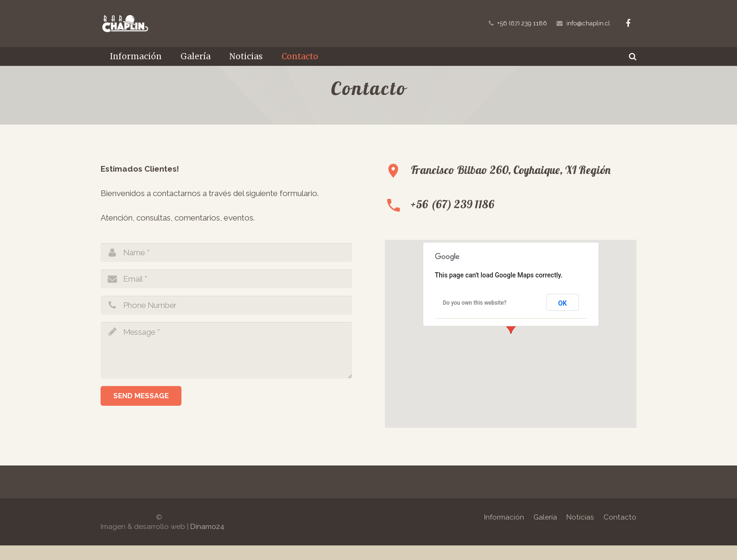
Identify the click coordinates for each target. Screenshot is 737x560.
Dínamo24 (207, 541)
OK (562, 318)
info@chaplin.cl (588, 23)
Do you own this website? (475, 317)
